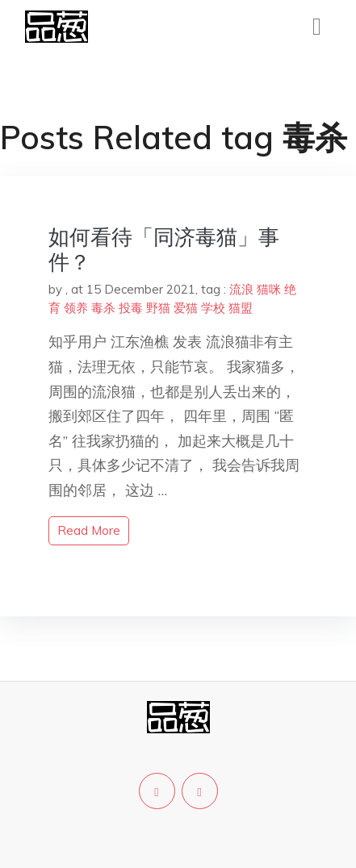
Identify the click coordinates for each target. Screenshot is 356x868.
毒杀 (103, 308)
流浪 (241, 289)
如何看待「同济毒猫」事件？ (164, 249)
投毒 (131, 308)
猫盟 (241, 308)
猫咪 (269, 289)
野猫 (158, 308)
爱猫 (186, 308)
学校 (213, 308)
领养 (76, 308)
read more (89, 530)
